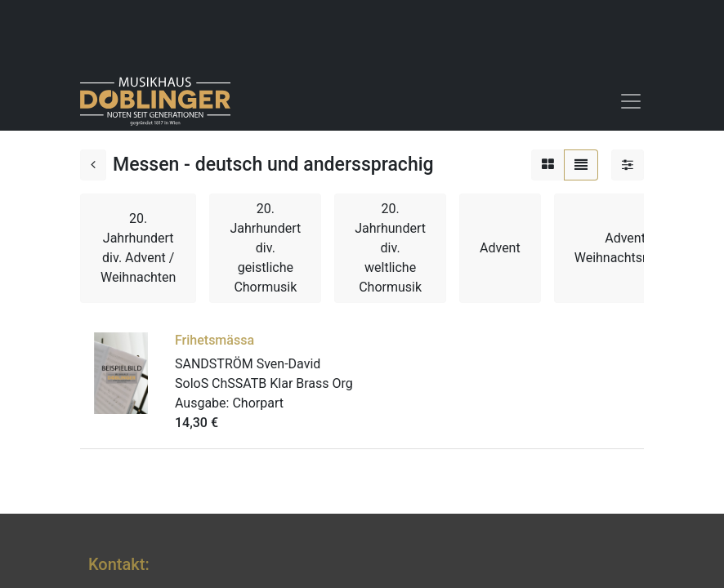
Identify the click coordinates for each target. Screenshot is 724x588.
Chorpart (258, 403)
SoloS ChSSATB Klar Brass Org (264, 383)
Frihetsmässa (215, 340)
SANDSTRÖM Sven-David (248, 364)
